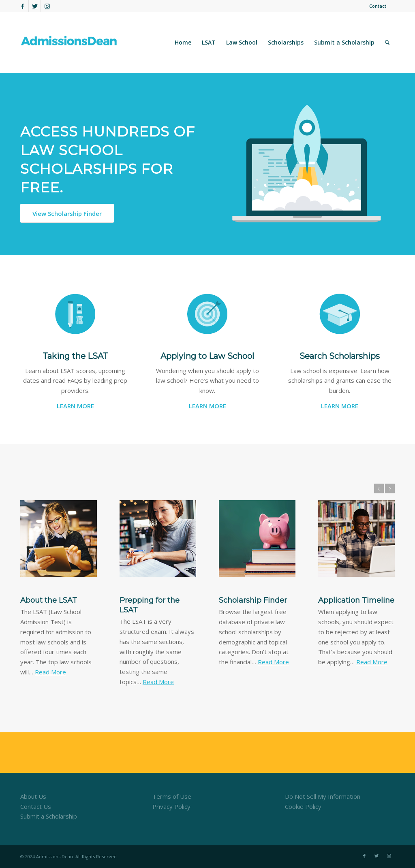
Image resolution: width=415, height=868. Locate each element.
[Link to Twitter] (35, 6)
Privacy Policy (171, 806)
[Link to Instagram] (47, 6)
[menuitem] (376, 6)
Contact (378, 6)
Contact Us (36, 806)
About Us (33, 796)
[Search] (387, 43)
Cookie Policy (303, 806)
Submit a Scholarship (49, 816)
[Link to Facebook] (22, 6)
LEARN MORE (75, 406)
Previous (379, 488)
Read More (50, 672)
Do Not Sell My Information (323, 796)
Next (390, 488)
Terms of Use (172, 796)
